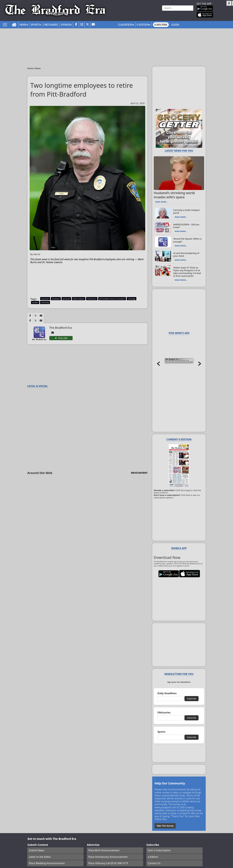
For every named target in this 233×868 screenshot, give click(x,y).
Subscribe (161, 25)
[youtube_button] (93, 25)
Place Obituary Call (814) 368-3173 (108, 863)
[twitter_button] (87, 25)
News (23, 25)
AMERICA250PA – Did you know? (186, 226)
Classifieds (125, 25)
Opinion (66, 25)
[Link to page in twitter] (36, 316)
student (35, 302)
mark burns (92, 299)
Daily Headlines (167, 693)
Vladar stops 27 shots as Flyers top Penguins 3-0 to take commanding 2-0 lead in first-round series (187, 272)
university (45, 302)
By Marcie (35, 254)
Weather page (150, 12)
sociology (132, 299)
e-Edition (153, 857)
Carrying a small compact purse (186, 211)
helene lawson (78, 299)
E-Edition (143, 25)
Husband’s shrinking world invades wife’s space (174, 195)
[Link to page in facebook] (30, 316)
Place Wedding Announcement (47, 863)
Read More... (162, 202)
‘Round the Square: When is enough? (187, 240)
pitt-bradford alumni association (112, 299)
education (45, 299)
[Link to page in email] (41, 316)
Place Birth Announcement (104, 850)
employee (56, 299)
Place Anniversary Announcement (108, 857)
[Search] (178, 8)
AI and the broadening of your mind (186, 255)
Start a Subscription (159, 850)
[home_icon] (14, 25)
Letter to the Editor (40, 857)
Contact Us (154, 863)
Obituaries (51, 25)
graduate (66, 299)
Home (31, 68)
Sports (35, 25)
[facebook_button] (76, 25)
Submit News (37, 850)
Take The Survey (165, 826)
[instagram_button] (82, 25)
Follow (63, 338)
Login (175, 25)
